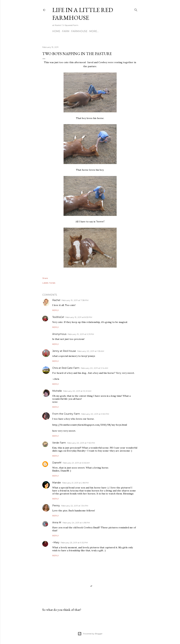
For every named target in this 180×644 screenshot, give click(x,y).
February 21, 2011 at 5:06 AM (76, 463)
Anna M (57, 523)
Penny (56, 506)
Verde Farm (59, 443)
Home (56, 31)
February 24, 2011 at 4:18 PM (76, 523)
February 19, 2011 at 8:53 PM (79, 317)
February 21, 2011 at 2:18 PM (75, 483)
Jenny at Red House (64, 351)
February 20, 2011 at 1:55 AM (91, 351)
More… (94, 31)
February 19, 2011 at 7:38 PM (75, 300)
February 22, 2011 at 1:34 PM (75, 506)
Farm (66, 31)
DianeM (57, 463)
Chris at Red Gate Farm (66, 368)
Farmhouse (79, 31)
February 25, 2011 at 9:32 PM (74, 543)
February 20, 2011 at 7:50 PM (81, 443)
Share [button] (45, 278)
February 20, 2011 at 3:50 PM (95, 414)
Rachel (56, 300)
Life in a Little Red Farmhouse (83, 14)
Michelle (57, 391)
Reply (55, 310)
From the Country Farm (66, 414)
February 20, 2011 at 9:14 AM (94, 368)
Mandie (57, 483)
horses (52, 283)
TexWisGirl (58, 317)
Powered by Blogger (90, 634)
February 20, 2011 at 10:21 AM (77, 391)
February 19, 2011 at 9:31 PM (81, 334)
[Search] (136, 9)
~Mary (56, 542)
